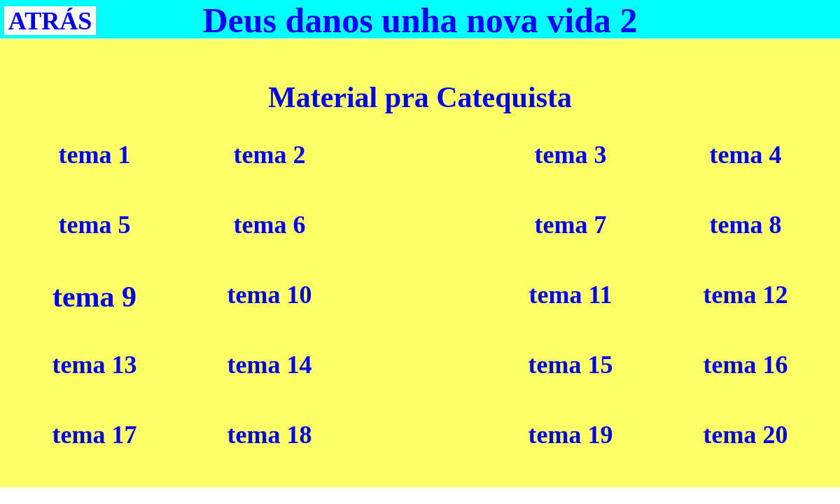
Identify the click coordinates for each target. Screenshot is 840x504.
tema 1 (95, 155)
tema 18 (270, 435)
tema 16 (746, 365)
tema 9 (94, 297)
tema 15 (571, 365)
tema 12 (746, 295)
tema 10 (270, 295)
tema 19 (571, 435)
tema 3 (571, 155)
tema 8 (746, 225)
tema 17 (95, 435)
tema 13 (95, 365)
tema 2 (270, 155)
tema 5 (95, 225)
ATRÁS (50, 21)
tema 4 (746, 155)
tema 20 (746, 435)
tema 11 (571, 295)
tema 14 (270, 365)
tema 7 (571, 225)
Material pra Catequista (420, 97)
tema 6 (270, 225)
